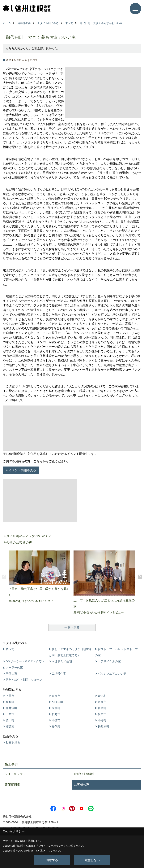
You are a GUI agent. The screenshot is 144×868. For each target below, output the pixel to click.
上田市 (10, 696)
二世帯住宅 (59, 674)
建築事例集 (12, 785)
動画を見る (13, 742)
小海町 (102, 720)
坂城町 (102, 708)
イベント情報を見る (22, 470)
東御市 (56, 696)
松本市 (102, 714)
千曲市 (10, 714)
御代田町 (57, 702)
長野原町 (104, 726)
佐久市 (102, 702)
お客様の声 (82, 785)
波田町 (10, 720)
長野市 (56, 714)
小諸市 (56, 720)
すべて (10, 649)
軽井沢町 (11, 708)
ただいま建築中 (85, 774)
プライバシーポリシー (51, 846)
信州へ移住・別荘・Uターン (24, 680)
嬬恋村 (10, 726)
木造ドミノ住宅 (62, 661)
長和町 (10, 702)
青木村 (102, 696)
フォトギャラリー (17, 774)
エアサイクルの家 (109, 661)
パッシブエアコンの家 (112, 674)
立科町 (56, 708)
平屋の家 (11, 674)
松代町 (56, 726)
